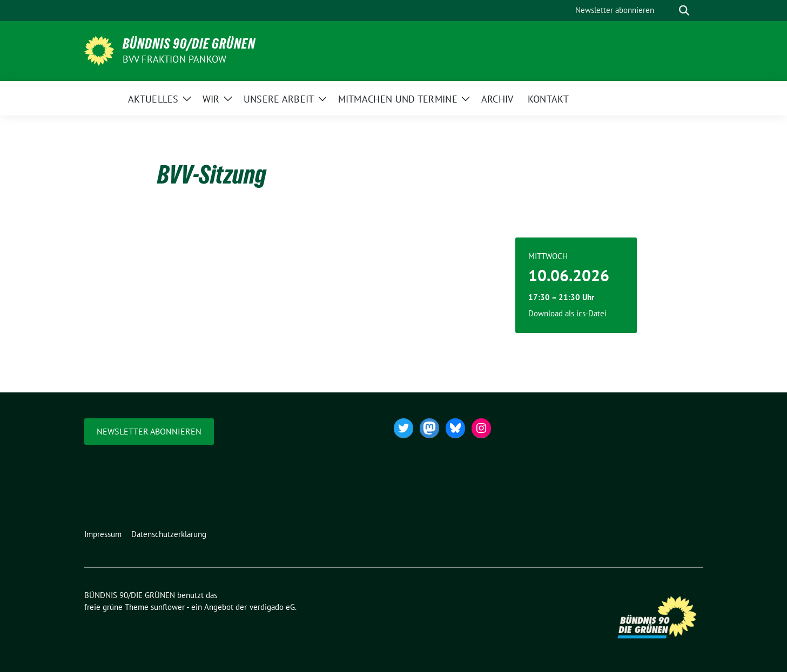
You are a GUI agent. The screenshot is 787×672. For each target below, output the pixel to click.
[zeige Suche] (684, 11)
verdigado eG (272, 607)
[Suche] (669, 11)
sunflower (168, 607)
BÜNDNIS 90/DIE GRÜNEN (189, 44)
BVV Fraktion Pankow (175, 59)
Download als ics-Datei (567, 313)
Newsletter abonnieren (149, 431)
